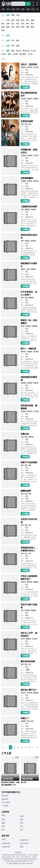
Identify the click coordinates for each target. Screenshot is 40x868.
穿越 (13, 9)
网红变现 (36, 181)
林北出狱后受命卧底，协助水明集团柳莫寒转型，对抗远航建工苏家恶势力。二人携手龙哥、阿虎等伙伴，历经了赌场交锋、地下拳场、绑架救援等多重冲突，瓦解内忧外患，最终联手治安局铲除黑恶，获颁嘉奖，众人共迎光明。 (29, 253)
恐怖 (23, 27)
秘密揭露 (35, 326)
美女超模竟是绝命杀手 (29, 94)
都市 (23, 9)
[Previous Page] (7, 747)
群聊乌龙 (30, 411)
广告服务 (5, 806)
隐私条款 (5, 799)
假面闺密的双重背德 (29, 379)
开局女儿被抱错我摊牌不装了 (29, 577)
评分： (23, 70)
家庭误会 (24, 67)
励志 (33, 9)
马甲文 (23, 639)
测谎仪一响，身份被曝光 (29, 322)
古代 (13, 40)
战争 (23, 24)
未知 (28, 670)
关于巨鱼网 (6, 802)
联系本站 (5, 796)
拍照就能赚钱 (27, 178)
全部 (3, 9)
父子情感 (36, 411)
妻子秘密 (27, 610)
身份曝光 (28, 326)
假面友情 (36, 383)
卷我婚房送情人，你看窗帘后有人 (29, 549)
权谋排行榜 (24, 840)
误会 (30, 525)
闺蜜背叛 (24, 383)
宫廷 (13, 27)
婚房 (22, 553)
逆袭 (38, 9)
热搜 (26, 298)
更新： (23, 75)
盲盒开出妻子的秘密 (29, 606)
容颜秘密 (24, 721)
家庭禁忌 (33, 209)
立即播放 (25, 87)
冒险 (18, 27)
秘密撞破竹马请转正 (29, 265)
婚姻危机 (33, 610)
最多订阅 (26, 51)
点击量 (15, 54)
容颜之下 (25, 718)
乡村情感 (24, 155)
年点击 (33, 51)
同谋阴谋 (30, 352)
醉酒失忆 (24, 352)
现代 (18, 40)
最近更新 (23, 54)
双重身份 (36, 99)
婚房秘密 (27, 209)
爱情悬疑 (33, 241)
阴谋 (30, 494)
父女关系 (36, 67)
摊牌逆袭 (30, 582)
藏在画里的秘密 (28, 661)
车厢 (22, 124)
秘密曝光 (33, 269)
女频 (18, 15)
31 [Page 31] (29, 747)
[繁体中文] (16, 792)
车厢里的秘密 (27, 121)
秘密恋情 (31, 437)
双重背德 (30, 383)
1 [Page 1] (11, 747)
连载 (18, 46)
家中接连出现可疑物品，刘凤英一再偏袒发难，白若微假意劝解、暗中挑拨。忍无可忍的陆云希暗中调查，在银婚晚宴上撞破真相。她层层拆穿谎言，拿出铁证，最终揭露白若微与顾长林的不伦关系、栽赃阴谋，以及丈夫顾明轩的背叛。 (29, 395)
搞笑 (28, 24)
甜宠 (28, 269)
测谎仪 (23, 326)
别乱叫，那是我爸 (29, 64)
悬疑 (30, 124)
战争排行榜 (24, 843)
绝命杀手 (30, 99)
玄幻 (13, 24)
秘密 (26, 124)
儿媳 (22, 209)
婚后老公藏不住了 (29, 690)
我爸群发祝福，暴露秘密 (29, 407)
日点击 (4, 54)
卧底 (22, 241)
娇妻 (22, 465)
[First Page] (3, 747)
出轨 (30, 553)
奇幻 (18, 24)
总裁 (3, 27)
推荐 (13, 51)
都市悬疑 (36, 352)
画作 (30, 664)
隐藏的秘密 (26, 491)
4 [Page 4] (22, 747)
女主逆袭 (35, 639)
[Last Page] (37, 747)
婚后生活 (24, 693)
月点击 (30, 54)
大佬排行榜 (6, 847)
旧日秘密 (30, 155)
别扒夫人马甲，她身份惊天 (29, 634)
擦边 (33, 27)
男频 (13, 15)
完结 (13, 46)
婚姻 (28, 9)
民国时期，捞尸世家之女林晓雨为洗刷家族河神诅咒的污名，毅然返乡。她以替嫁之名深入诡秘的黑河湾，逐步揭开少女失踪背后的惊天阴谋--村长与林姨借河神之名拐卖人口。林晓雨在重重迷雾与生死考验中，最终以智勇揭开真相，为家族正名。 (29, 167)
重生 (33, 24)
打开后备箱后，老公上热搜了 (29, 293)
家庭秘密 (24, 411)
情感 (28, 27)
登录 (33, 4)
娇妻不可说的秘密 (29, 462)
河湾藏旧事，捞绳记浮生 (29, 151)
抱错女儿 (24, 582)
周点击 (19, 51)
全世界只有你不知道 (29, 521)
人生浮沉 (36, 155)
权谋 (8, 9)
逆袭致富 (30, 181)
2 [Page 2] (14, 747)
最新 (8, 51)
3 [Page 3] (18, 747)
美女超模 (24, 99)
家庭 (8, 27)
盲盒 (22, 610)
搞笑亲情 (30, 67)
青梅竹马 (24, 269)
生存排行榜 (6, 843)
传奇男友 (27, 241)
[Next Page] (33, 747)
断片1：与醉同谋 (28, 349)
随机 (9, 54)
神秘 (26, 664)
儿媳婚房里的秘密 (29, 206)
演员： (23, 72)
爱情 (18, 9)
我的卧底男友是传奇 (29, 236)
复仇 (28, 721)
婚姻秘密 (31, 298)
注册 (37, 4)
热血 (3, 30)
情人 (26, 553)
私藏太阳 (25, 434)
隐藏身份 (28, 639)
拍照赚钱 (24, 181)
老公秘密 (30, 693)
